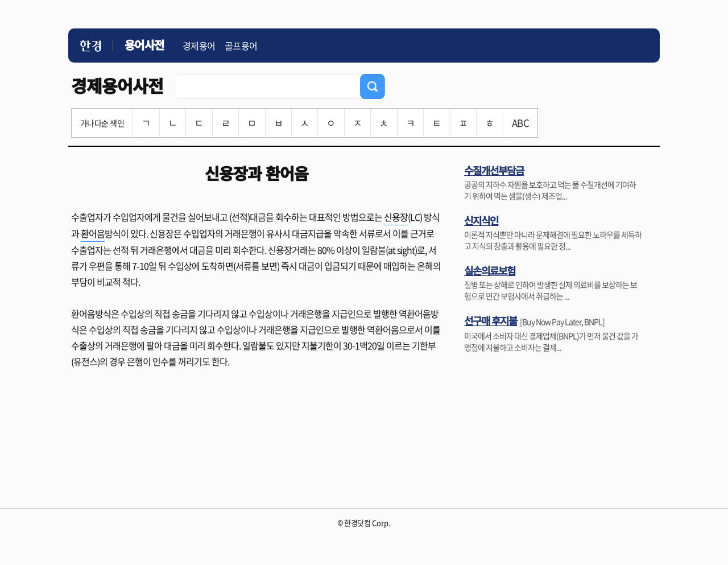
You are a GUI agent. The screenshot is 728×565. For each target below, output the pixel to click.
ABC (520, 123)
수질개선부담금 (494, 170)
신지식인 (481, 220)
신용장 (396, 217)
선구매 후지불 (491, 320)
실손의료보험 (490, 270)
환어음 (93, 233)
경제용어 (199, 46)
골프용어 (241, 46)
